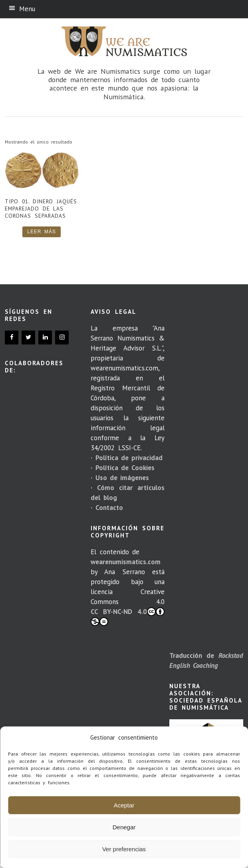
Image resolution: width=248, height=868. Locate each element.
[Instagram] (62, 338)
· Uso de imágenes (120, 478)
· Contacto (107, 508)
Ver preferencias (124, 849)
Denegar (124, 827)
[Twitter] (28, 338)
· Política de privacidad (127, 458)
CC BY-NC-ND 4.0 (128, 617)
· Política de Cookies (123, 468)
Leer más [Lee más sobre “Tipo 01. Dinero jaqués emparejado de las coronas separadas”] (42, 232)
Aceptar (124, 805)
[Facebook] (12, 338)
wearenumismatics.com (126, 562)
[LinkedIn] (45, 338)
